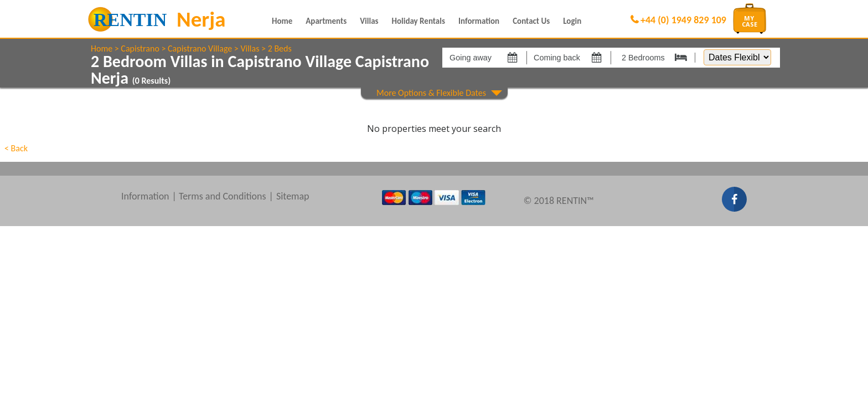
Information (479, 21)
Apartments (326, 21)
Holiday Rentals (418, 21)
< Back (16, 148)
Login (572, 21)
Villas (369, 21)
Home (282, 21)
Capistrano (140, 48)
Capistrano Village (200, 48)
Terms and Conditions (223, 196)
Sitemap (293, 196)
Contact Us (531, 21)
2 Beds (280, 48)
